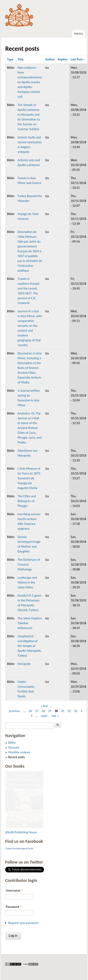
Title (21, 59)
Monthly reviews (19, 752)
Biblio (12, 743)
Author (50, 59)
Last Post (78, 59)
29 (50, 711)
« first (44, 706)
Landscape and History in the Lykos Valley (27, 582)
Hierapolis (24, 664)
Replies (63, 59)
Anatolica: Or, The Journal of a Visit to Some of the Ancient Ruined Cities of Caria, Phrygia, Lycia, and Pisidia (30, 428)
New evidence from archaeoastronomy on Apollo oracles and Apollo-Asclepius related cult (30, 82)
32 (69, 711)
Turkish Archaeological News (19, 848)
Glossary (14, 747)
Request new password (23, 923)
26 (30, 711)
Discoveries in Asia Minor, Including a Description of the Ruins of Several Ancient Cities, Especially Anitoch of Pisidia (30, 368)
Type (10, 59)
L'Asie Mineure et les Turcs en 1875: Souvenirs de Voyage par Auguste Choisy (29, 478)
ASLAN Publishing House (21, 832)
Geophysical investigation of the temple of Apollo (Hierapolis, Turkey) (30, 646)
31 (63, 711)
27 (37, 711)
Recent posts (17, 757)
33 (76, 711)
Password (14, 907)
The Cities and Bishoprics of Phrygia (27, 501)
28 (43, 711)
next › (45, 716)
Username (14, 890)
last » (55, 716)
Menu (78, 33)
